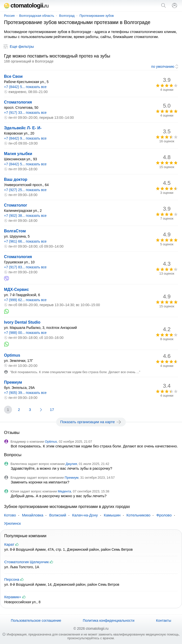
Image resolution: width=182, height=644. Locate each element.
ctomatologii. (26, 5)
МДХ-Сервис (16, 289)
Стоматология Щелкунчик (26, 562)
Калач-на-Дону (85, 515)
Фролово (164, 515)
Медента (65, 491)
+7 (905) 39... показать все (25, 393)
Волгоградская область (37, 16)
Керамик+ (13, 597)
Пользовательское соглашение (36, 620)
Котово (10, 515)
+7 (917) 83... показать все (25, 267)
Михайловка (33, 515)
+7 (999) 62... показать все (25, 300)
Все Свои (13, 76)
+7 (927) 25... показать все (25, 190)
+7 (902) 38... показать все (25, 216)
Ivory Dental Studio (22, 322)
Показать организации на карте (91, 422)
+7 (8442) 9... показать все (25, 138)
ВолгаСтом (15, 231)
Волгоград (67, 16)
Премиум (13, 382)
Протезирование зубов (97, 16)
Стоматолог (16, 205)
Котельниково (139, 515)
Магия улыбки (18, 154)
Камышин (112, 515)
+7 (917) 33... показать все (25, 113)
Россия (9, 16)
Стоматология (18, 102)
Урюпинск (12, 523)
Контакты (164, 620)
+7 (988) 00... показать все (25, 333)
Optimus (12, 355)
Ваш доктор (16, 179)
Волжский (58, 515)
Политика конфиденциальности (109, 620)
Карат (9, 544)
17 (52, 410)
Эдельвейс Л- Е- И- (23, 128)
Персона (12, 579)
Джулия (71, 464)
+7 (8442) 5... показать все (25, 87)
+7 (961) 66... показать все (25, 241)
